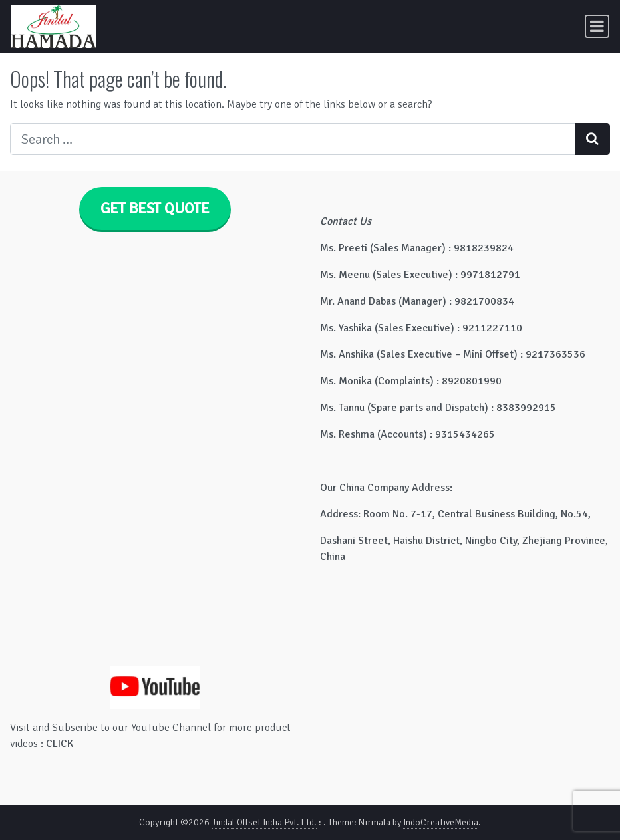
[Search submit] (592, 139)
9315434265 (465, 434)
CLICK (60, 744)
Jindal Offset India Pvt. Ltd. (264, 822)
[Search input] (293, 139)
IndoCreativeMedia (441, 822)
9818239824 (484, 248)
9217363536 (555, 354)
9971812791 (490, 275)
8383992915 (526, 408)
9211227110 (492, 328)
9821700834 (484, 301)
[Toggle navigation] (597, 26)
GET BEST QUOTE (155, 209)
